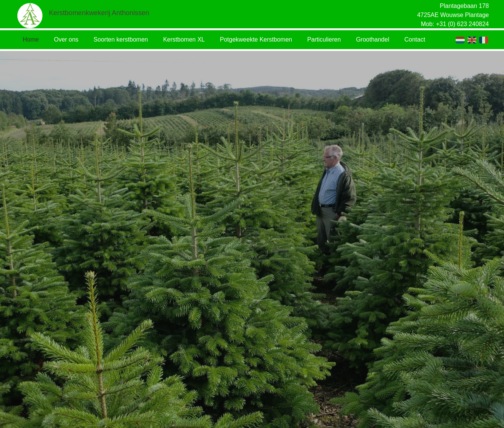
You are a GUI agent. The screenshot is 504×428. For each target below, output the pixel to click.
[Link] (30, 15)
